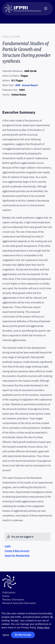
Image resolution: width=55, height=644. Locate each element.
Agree (6, 635)
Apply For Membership (17, 556)
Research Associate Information (19, 603)
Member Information (13, 600)
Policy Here (43, 628)
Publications (9, 592)
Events (6, 596)
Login (8, 546)
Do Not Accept (23, 635)
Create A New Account (17, 551)
